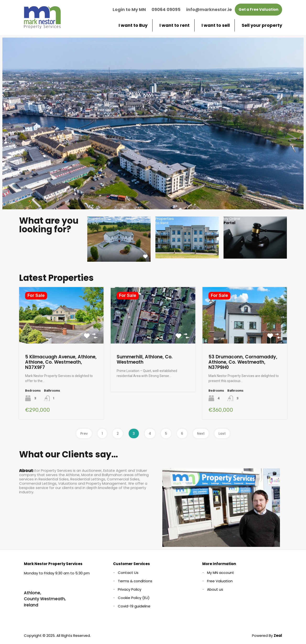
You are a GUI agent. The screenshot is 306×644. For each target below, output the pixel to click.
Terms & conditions (135, 581)
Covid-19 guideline (134, 606)
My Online (232, 221)
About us (215, 589)
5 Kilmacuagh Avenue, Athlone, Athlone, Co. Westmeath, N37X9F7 (61, 362)
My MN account (221, 573)
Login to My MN (129, 9)
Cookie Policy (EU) (134, 598)
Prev (84, 433)
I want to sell (216, 25)
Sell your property (262, 25)
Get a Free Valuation (258, 9)
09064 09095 (166, 9)
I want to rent (175, 25)
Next (201, 433)
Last (222, 433)
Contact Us (128, 573)
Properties (96, 221)
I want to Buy (133, 25)
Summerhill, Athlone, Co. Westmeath (145, 359)
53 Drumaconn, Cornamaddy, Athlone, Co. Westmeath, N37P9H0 (243, 362)
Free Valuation (220, 581)
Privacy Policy (130, 589)
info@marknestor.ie (209, 9)
